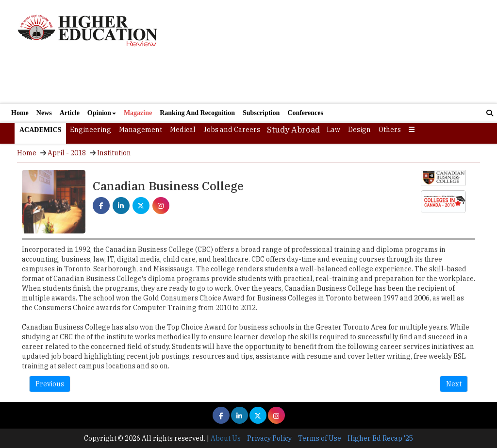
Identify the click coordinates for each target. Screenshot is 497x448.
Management (141, 130)
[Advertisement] (326, 52)
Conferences (305, 113)
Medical (183, 130)
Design (359, 130)
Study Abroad (293, 130)
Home (20, 113)
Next (454, 384)
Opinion (102, 113)
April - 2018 (67, 153)
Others (390, 130)
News (44, 113)
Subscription (261, 113)
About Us (226, 438)
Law (333, 130)
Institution (114, 153)
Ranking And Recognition (197, 113)
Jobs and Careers (232, 130)
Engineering (91, 130)
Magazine (138, 113)
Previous (50, 384)
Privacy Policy (269, 438)
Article (70, 113)
